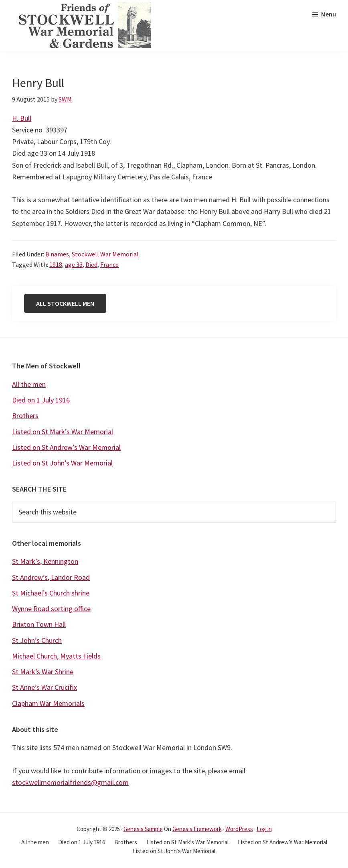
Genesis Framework (197, 829)
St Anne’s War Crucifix (45, 687)
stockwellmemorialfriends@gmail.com (70, 782)
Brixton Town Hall (39, 624)
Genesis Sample (143, 829)
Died (91, 264)
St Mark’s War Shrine (43, 672)
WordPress (239, 829)
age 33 (74, 264)
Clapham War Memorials (48, 703)
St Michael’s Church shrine (51, 593)
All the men (29, 384)
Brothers (25, 416)
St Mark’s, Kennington (45, 561)
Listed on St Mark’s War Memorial (63, 432)
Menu (329, 14)
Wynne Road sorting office (51, 609)
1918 (56, 264)
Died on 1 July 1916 (41, 400)
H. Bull (22, 118)
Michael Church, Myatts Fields (56, 656)
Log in (264, 829)
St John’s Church (37, 640)
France (109, 264)
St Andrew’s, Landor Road (51, 577)
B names (57, 254)
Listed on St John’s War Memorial (62, 463)
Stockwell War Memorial (105, 254)
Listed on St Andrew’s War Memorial (66, 447)
